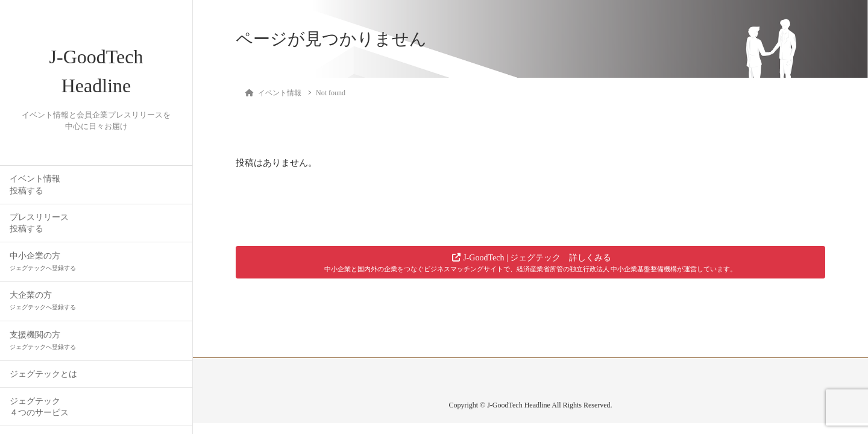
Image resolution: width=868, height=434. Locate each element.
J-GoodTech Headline (96, 71)
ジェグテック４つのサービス (39, 407)
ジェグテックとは (43, 374)
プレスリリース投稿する (39, 223)
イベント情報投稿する (35, 184)
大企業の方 (43, 300)
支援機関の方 (43, 340)
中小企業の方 (43, 261)
